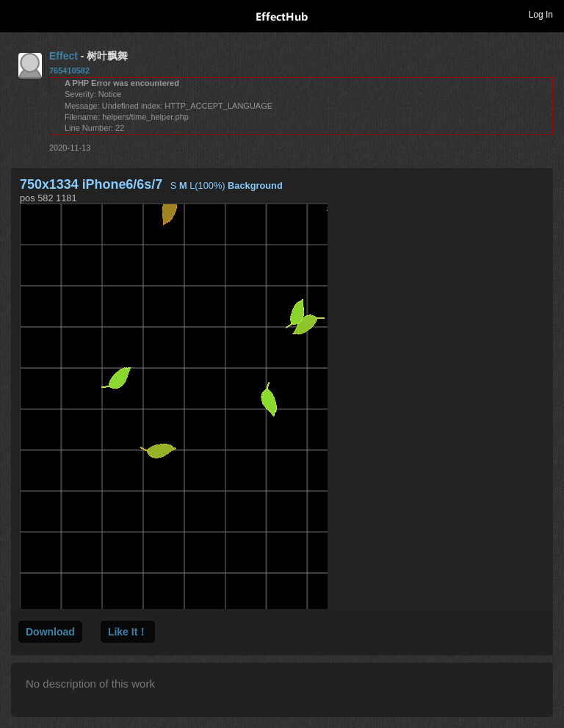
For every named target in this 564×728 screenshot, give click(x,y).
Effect (64, 56)
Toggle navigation (18, 14)
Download (50, 632)
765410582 (69, 71)
